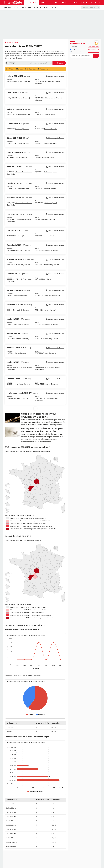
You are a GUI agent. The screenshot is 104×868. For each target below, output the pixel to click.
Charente (26, 81)
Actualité (73, 47)
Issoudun (19, 158)
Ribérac (46, 353)
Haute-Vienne (55, 236)
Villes (54, 7)
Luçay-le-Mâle (20, 115)
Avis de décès (13, 42)
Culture (54, 3)
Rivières (47, 129)
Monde (46, 7)
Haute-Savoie (55, 296)
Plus (84, 3)
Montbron (19, 81)
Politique (8, 7)
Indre (27, 115)
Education (37, 7)
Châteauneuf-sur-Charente (53, 98)
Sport (44, 3)
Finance (65, 3)
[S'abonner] (84, 56)
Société (17, 7)
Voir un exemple (94, 47)
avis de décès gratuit (29, 69)
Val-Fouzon (48, 203)
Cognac (46, 310)
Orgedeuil (19, 310)
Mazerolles (19, 265)
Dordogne (52, 353)
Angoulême (48, 265)
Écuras (17, 296)
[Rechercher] (91, 7)
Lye (45, 279)
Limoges (47, 236)
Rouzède (18, 339)
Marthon (47, 143)
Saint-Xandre (49, 81)
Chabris (47, 158)
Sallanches (46, 296)
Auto (75, 3)
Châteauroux (48, 172)
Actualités (32, 3)
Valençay (47, 115)
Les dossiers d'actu (76, 52)
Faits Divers (26, 7)
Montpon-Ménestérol (51, 398)
